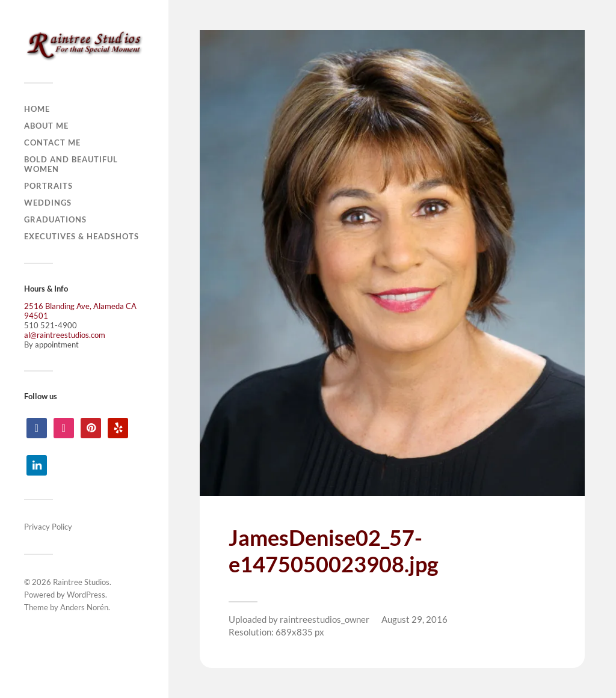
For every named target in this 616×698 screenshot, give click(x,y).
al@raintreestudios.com (65, 335)
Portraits (48, 186)
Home (37, 109)
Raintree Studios (81, 582)
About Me (46, 126)
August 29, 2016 (414, 619)
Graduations (55, 219)
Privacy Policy (48, 527)
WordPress (86, 595)
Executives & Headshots (82, 236)
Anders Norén (84, 607)
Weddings (48, 203)
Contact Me (52, 142)
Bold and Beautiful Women (71, 164)
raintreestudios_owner (325, 619)
